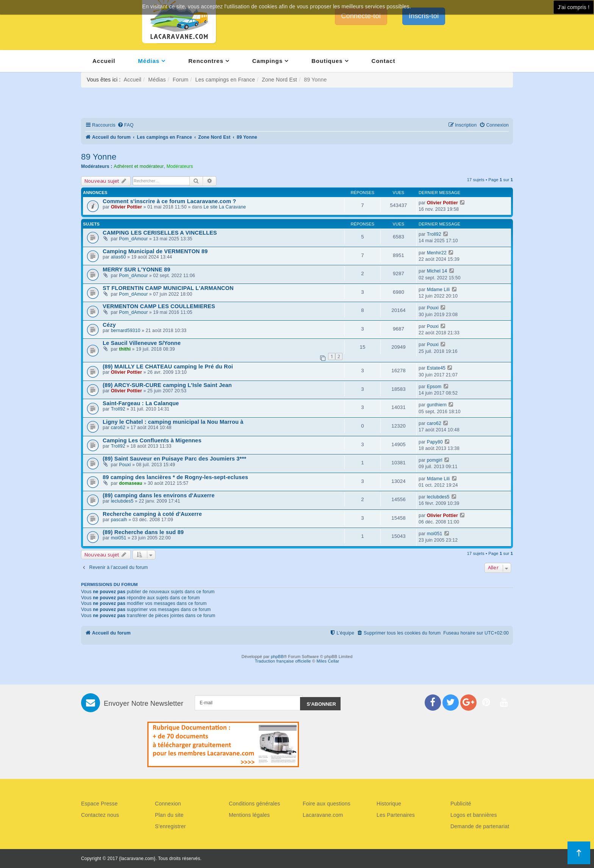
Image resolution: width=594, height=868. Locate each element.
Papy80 (435, 442)
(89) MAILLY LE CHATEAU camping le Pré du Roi (168, 367)
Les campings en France (225, 80)
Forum (181, 80)
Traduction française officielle (283, 661)
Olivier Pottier (127, 207)
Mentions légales (249, 815)
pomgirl (435, 460)
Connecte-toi (361, 16)
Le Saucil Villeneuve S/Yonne (142, 343)
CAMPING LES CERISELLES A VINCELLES (160, 233)
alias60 (119, 257)
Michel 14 (437, 271)
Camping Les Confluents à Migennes (152, 440)
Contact (384, 61)
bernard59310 (126, 331)
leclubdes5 (122, 501)
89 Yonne (99, 157)
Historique (389, 804)
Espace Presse (99, 804)
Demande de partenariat (480, 826)
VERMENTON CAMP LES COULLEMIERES (159, 306)
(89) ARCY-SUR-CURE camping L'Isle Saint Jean (167, 385)
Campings (268, 61)
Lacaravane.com (323, 815)
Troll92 (434, 234)
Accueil (104, 61)
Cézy (109, 325)
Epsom (434, 387)
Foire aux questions (327, 804)
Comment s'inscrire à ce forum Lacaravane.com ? (169, 201)
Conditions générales (255, 804)
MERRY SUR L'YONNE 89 (136, 269)
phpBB (277, 656)
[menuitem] (126, 125)
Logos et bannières (474, 815)
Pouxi (433, 308)
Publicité (461, 804)
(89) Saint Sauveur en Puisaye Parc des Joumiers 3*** (174, 459)
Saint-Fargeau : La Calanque (141, 403)
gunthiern (437, 405)
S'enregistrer (170, 826)
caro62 (118, 428)
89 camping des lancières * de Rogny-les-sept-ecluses (175, 477)
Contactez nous (100, 815)
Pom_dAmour (133, 239)
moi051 (119, 538)
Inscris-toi (424, 16)
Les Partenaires (396, 815)
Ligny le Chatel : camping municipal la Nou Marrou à (173, 422)
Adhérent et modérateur (139, 166)
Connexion (168, 804)
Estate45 (436, 368)
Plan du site (169, 815)
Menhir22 (437, 253)
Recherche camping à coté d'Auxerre (152, 514)
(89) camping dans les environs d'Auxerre (159, 495)
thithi (125, 349)
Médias (149, 61)
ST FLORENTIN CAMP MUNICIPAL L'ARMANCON (168, 288)
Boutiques (327, 61)
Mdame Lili (438, 290)
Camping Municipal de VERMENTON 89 (155, 251)
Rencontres (206, 61)
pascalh (119, 520)
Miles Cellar (328, 661)
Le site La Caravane (225, 207)
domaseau (131, 483)
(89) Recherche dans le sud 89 (143, 532)
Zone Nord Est (279, 80)
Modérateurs (180, 166)
